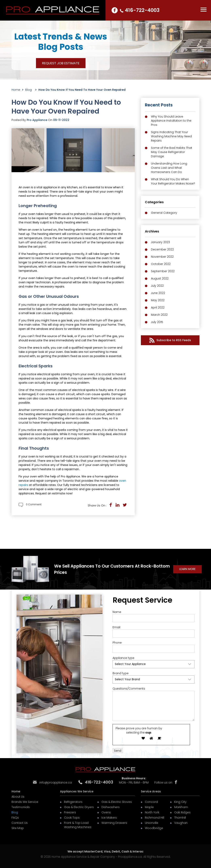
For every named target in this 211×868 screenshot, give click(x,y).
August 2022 (160, 279)
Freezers (70, 812)
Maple (149, 807)
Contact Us (20, 823)
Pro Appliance (37, 120)
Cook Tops (72, 818)
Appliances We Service (77, 791)
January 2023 (161, 242)
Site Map (18, 828)
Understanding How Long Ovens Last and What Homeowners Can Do (169, 168)
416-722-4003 (142, 10)
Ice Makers (109, 818)
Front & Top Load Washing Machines (78, 825)
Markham (181, 807)
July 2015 (157, 322)
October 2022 (161, 264)
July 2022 (157, 286)
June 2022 (158, 293)
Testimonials (21, 807)
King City (180, 802)
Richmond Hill (155, 818)
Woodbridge (154, 828)
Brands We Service (25, 802)
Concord (151, 802)
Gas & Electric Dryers (79, 807)
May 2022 (158, 300)
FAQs (15, 818)
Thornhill (180, 818)
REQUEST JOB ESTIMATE (61, 63)
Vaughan (181, 823)
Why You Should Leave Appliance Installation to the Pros (171, 121)
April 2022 (158, 308)
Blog (29, 90)
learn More (187, 569)
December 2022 (162, 250)
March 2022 (159, 315)
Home (16, 90)
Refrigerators (73, 802)
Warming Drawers (114, 823)
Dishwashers (111, 807)
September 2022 (163, 271)
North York (152, 812)
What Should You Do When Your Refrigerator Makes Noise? (173, 182)
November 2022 (162, 257)
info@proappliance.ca (56, 783)
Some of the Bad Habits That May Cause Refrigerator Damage (172, 152)
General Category (164, 213)
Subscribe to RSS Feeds (170, 340)
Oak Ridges (182, 812)
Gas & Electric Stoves (117, 802)
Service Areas (151, 791)
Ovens (106, 812)
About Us (18, 797)
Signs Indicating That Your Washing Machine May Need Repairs (171, 137)
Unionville (152, 823)
